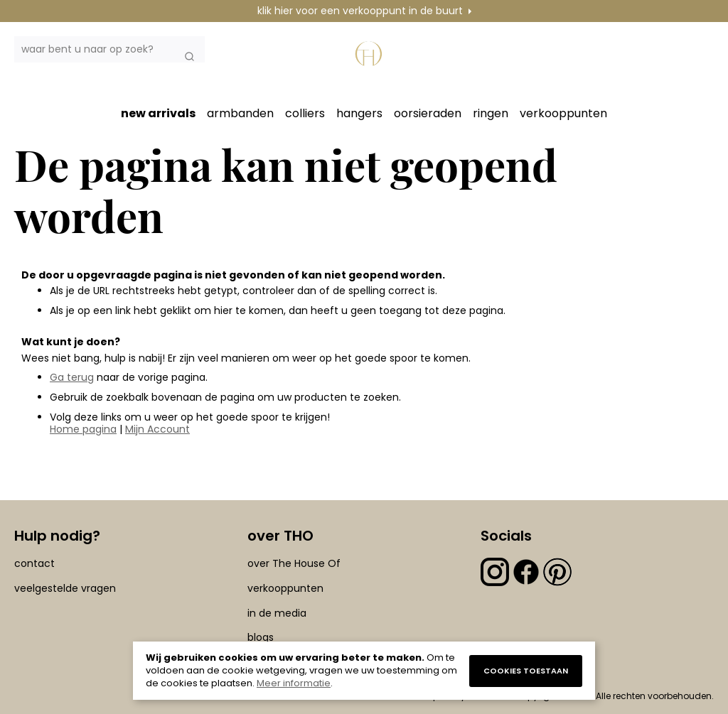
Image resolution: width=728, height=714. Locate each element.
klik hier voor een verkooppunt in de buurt (360, 11)
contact (34, 563)
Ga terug (72, 377)
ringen (491, 113)
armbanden (240, 113)
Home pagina (83, 429)
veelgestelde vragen (65, 588)
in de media (277, 613)
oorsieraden (428, 113)
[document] (364, 671)
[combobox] (109, 49)
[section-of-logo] (371, 61)
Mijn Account (157, 429)
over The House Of (294, 563)
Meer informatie (294, 683)
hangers (359, 113)
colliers (305, 113)
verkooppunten (563, 113)
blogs (261, 637)
